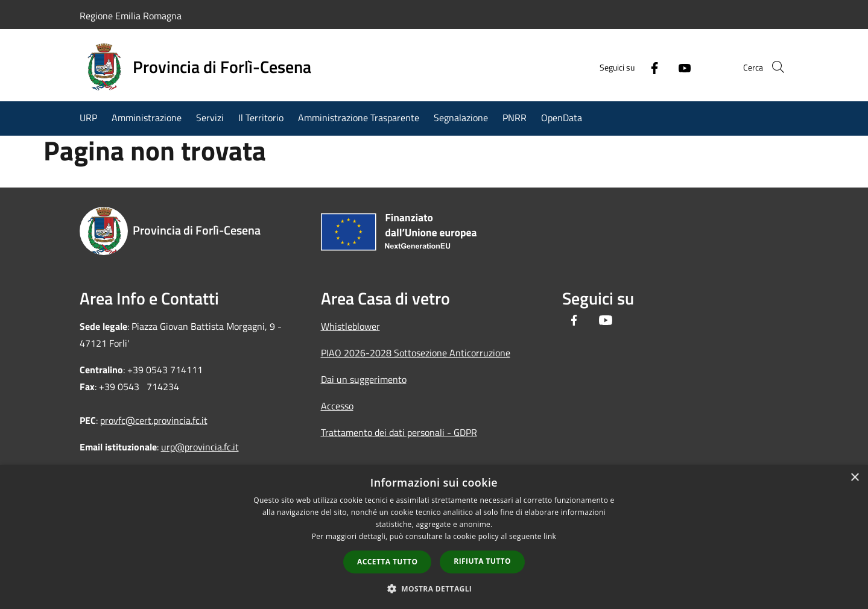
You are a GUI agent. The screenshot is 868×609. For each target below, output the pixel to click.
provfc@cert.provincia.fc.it (154, 420)
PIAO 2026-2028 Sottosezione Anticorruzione (416, 353)
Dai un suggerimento (364, 379)
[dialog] (434, 537)
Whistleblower (350, 326)
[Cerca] (775, 67)
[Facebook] (637, 67)
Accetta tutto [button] (387, 562)
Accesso (337, 406)
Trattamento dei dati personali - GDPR (399, 432)
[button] (434, 588)
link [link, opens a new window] (550, 536)
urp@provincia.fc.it (200, 447)
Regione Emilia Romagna (131, 16)
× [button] (854, 478)
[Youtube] (667, 67)
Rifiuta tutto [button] (482, 561)
